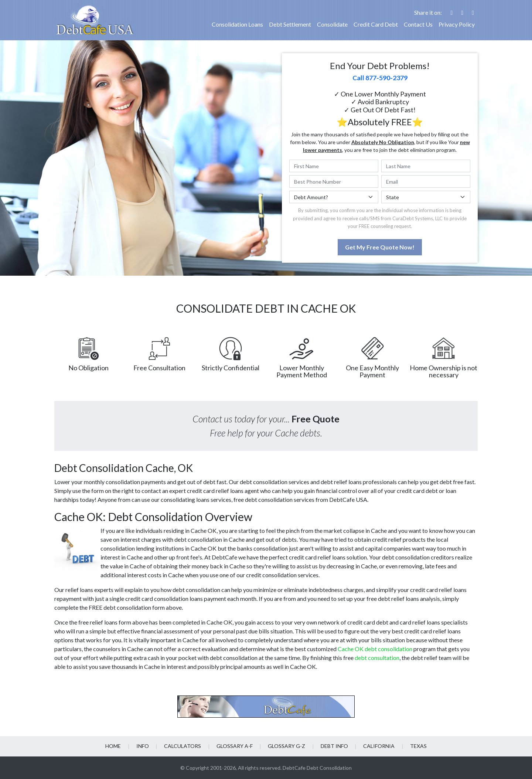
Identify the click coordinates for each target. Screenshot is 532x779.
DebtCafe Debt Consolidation (317, 768)
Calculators (183, 746)
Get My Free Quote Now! (380, 247)
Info (143, 746)
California (378, 746)
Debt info (334, 746)
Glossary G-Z (287, 746)
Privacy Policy (457, 24)
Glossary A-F (235, 746)
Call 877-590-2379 (380, 78)
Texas (418, 746)
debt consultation (377, 658)
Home (114, 746)
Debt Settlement (290, 24)
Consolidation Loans (237, 24)
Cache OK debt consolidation (375, 649)
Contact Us (418, 24)
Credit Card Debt (376, 24)
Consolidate (332, 24)
